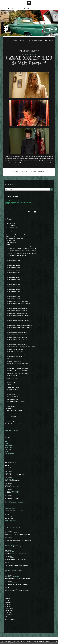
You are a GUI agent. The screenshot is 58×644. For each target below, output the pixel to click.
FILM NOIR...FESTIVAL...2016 (14, 361)
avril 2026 (8, 600)
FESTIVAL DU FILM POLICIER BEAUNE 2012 (17, 306)
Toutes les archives (10, 619)
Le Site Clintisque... (9, 420)
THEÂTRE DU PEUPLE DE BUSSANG (14, 410)
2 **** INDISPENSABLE (11, 227)
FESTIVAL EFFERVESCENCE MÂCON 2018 (17, 342)
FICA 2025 (10, 359)
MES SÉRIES (9, 408)
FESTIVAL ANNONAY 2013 (14, 272)
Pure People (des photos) (11, 422)
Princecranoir (8, 564)
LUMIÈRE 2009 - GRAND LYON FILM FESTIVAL (18, 368)
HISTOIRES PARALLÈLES (11, 479)
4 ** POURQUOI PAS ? (25, 171)
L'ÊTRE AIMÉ (8, 473)
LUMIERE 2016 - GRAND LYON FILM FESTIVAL (18, 366)
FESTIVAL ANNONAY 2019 (14, 287)
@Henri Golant (8, 577)
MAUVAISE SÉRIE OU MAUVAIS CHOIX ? (15, 503)
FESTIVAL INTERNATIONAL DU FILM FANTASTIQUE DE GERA (22, 347)
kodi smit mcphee (45, 174)
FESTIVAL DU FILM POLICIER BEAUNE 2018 (17, 311)
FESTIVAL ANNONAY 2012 (14, 270)
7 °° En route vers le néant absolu (14, 237)
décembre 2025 (9, 608)
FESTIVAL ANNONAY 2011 (14, 268)
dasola (6, 558)
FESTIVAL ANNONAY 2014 (14, 275)
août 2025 (8, 616)
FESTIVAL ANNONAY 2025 (14, 299)
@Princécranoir (8, 533)
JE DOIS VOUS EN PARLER (12, 378)
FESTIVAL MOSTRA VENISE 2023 (15, 352)
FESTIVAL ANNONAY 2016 (14, 280)
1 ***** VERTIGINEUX (11, 225)
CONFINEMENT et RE (11, 241)
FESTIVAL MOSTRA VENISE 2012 (15, 349)
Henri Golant (8, 450)
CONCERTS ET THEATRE (13, 387)
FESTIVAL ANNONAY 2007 (14, 258)
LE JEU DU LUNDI (11, 394)
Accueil (7, 8)
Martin (6, 552)
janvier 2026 (8, 606)
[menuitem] (7, 8)
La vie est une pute (10, 407)
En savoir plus (18, 643)
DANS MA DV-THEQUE (13, 390)
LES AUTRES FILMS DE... (13, 397)
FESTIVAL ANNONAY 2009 (14, 263)
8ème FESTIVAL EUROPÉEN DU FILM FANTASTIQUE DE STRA (22, 251)
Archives (16, 8)
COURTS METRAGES (11, 242)
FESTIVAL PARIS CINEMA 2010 (15, 356)
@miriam (7, 583)
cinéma (31, 174)
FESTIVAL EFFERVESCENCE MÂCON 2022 (17, 344)
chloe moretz (37, 174)
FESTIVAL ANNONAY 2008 (14, 260)
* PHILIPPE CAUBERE (11, 223)
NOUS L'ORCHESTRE (10, 497)
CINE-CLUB (10, 385)
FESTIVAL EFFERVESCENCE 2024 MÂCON (17, 337)
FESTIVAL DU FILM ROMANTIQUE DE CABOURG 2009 (20, 328)
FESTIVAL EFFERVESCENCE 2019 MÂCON (17, 335)
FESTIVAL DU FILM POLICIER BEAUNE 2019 (17, 313)
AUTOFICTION (9, 468)
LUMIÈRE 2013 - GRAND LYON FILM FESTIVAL (18, 371)
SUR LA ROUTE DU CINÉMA (12, 491)
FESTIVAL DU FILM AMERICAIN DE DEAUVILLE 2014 (19, 304)
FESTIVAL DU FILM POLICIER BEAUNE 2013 (17, 308)
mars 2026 (8, 602)
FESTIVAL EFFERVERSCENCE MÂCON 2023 (17, 332)
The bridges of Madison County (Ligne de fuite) (16, 424)
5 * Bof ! (8, 233)
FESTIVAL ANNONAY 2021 (14, 292)
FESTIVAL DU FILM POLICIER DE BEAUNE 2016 (18, 320)
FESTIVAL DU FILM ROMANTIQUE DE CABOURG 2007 (20, 325)
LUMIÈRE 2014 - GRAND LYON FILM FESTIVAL (18, 373)
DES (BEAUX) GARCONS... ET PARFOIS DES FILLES (19, 392)
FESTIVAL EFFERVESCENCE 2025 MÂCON (17, 340)
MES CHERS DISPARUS (13, 399)
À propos (25, 8)
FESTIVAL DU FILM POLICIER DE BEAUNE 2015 (18, 318)
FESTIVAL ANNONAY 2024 (14, 297)
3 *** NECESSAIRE (10, 229)
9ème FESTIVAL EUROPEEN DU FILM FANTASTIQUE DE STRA (22, 253)
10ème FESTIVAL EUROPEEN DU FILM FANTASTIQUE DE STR (22, 246)
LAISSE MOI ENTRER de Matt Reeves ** (29, 60)
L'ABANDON (8, 485)
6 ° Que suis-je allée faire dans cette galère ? (16, 235)
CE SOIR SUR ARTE (10, 509)
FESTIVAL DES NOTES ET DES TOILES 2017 (18, 301)
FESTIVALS (9, 244)
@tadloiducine (8, 570)
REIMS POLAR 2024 (12, 376)
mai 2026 (8, 598)
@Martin (7, 545)
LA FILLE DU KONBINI (10, 520)
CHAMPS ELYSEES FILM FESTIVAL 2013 (17, 256)
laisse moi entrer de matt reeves (20, 174)
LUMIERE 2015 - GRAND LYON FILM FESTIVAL (18, 364)
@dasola (7, 539)
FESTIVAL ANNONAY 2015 (14, 277)
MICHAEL (7, 515)
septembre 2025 (9, 614)
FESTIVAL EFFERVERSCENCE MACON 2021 (17, 330)
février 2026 (8, 604)
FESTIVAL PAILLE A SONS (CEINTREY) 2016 (18, 354)
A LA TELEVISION (12, 380)
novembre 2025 (9, 610)
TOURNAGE (10, 404)
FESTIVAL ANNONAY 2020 (14, 289)
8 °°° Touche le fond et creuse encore (15, 239)
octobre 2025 (9, 612)
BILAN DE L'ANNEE (12, 382)
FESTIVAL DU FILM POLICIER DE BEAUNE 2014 (18, 316)
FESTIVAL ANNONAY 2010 (14, 265)
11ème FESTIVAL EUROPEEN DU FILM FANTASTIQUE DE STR (22, 249)
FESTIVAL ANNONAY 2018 (14, 284)
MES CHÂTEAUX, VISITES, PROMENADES (17, 402)
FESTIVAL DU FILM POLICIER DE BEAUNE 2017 (18, 323)
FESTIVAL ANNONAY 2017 (14, 282)
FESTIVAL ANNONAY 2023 (14, 294)
